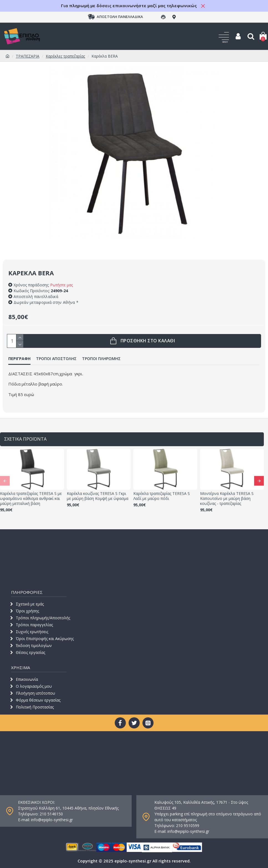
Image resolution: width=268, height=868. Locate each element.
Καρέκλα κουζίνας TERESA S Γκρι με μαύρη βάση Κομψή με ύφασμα (98, 496)
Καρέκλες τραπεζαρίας (65, 56)
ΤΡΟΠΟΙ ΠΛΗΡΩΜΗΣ (101, 359)
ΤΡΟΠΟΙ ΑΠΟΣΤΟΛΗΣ (56, 359)
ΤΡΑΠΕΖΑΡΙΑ (28, 56)
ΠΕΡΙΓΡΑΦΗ (19, 359)
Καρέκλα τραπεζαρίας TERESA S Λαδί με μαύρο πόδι (162, 496)
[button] (5, 481)
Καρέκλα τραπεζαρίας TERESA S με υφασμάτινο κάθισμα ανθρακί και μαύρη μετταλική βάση (31, 499)
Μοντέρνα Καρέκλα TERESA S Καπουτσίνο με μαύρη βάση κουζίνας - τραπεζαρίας (227, 499)
